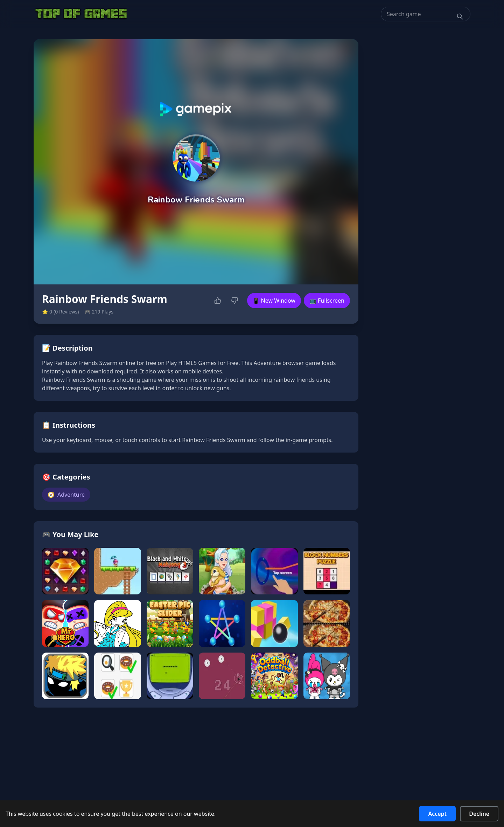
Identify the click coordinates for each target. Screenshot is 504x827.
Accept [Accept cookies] (437, 814)
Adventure (66, 495)
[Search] (460, 16)
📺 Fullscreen (327, 301)
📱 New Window (274, 301)
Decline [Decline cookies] (479, 814)
